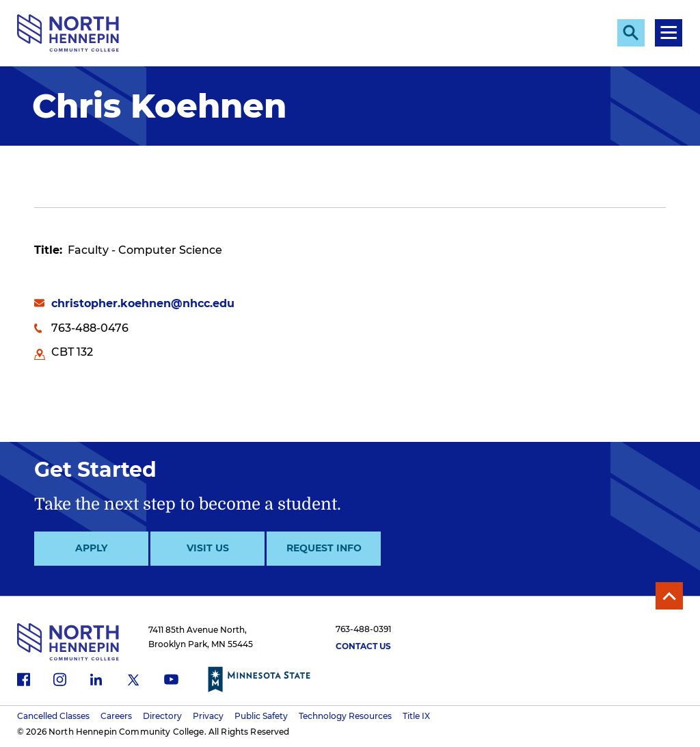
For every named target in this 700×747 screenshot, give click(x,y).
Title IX (416, 716)
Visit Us (208, 548)
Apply (91, 548)
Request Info (324, 548)
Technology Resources (345, 716)
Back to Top (669, 596)
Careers (116, 716)
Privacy (208, 716)
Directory (162, 716)
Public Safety (261, 716)
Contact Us (363, 646)
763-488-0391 (363, 629)
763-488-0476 (90, 328)
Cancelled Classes (53, 716)
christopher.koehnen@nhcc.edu (143, 303)
